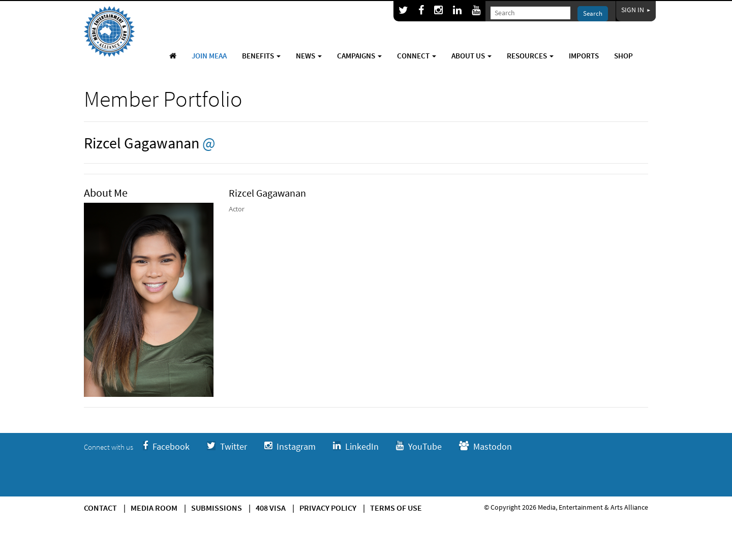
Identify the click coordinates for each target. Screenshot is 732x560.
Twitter (227, 446)
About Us (471, 56)
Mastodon (485, 446)
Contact (100, 508)
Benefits (261, 56)
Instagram (290, 446)
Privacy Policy (328, 508)
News (309, 56)
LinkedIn (356, 446)
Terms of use (396, 508)
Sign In (636, 10)
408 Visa (271, 508)
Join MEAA (209, 56)
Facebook (166, 446)
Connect (417, 56)
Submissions (217, 508)
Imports (584, 56)
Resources (530, 56)
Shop (623, 56)
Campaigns (359, 56)
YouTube (419, 446)
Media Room (154, 508)
